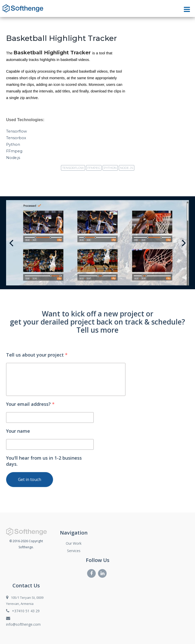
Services (74, 551)
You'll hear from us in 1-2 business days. (44, 461)
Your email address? (30, 404)
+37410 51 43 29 (26, 611)
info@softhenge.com (23, 624)
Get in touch (30, 479)
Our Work (74, 543)
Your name (18, 431)
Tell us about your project (37, 355)
